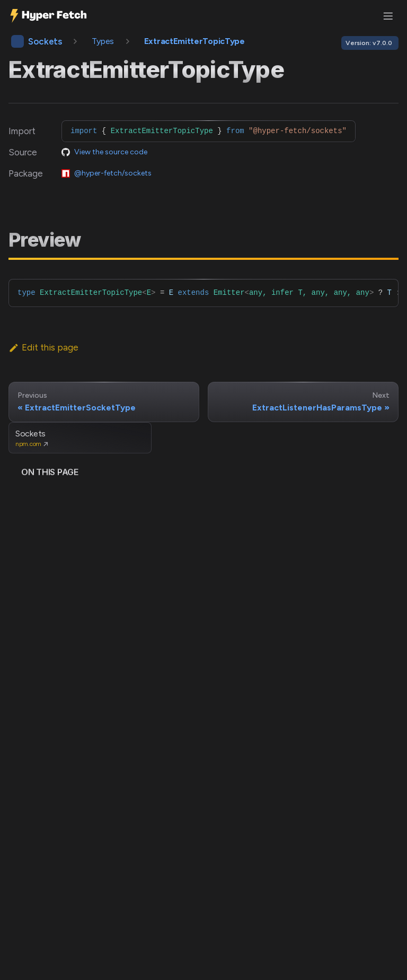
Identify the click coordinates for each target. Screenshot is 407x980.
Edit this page (43, 348)
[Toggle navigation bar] (388, 16)
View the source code (111, 152)
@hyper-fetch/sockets (113, 173)
